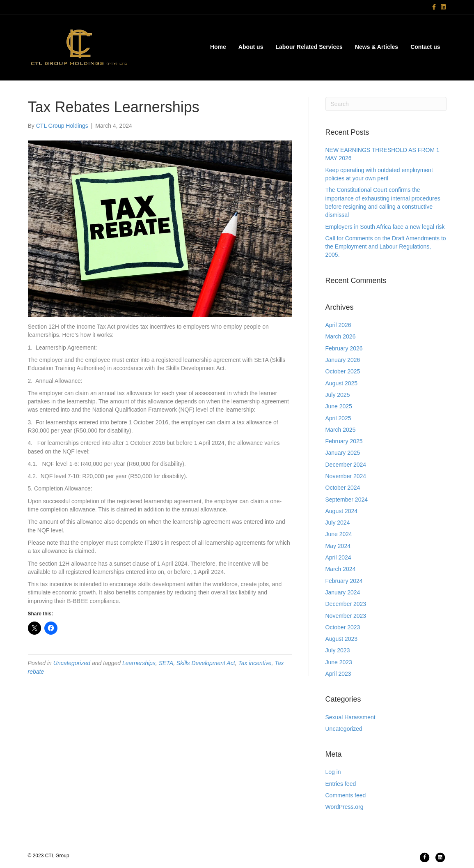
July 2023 (338, 650)
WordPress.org (345, 807)
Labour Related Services (309, 47)
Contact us (425, 47)
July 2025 (338, 395)
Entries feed (341, 784)
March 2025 (341, 430)
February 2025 (344, 441)
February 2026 (344, 348)
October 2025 (343, 371)
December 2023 (346, 604)
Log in (333, 772)
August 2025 (342, 383)
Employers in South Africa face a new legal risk (385, 227)
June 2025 (339, 406)
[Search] (386, 104)
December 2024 (346, 465)
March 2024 (341, 569)
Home (218, 47)
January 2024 (343, 592)
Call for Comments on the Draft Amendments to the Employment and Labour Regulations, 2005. (386, 247)
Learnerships (139, 663)
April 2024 (338, 557)
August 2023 (342, 639)
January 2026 (343, 360)
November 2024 (346, 476)
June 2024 (339, 534)
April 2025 (338, 418)
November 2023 (346, 616)
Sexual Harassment (350, 717)
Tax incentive (255, 663)
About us (251, 47)
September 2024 (347, 500)
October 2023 (343, 627)
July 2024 (338, 523)
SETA (166, 663)
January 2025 (343, 453)
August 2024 (342, 511)
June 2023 (339, 662)
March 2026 (341, 336)
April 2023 (338, 674)
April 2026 (338, 325)
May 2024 (338, 546)
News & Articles (377, 47)
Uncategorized (72, 663)
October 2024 (343, 488)
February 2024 (344, 581)
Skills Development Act (206, 663)
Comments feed (346, 795)
